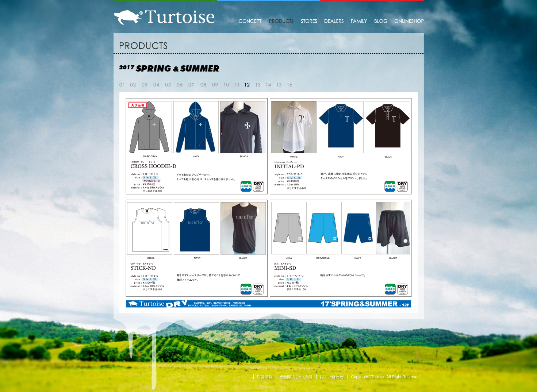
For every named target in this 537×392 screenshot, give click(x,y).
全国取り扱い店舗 (296, 377)
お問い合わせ (331, 377)
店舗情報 (265, 377)
